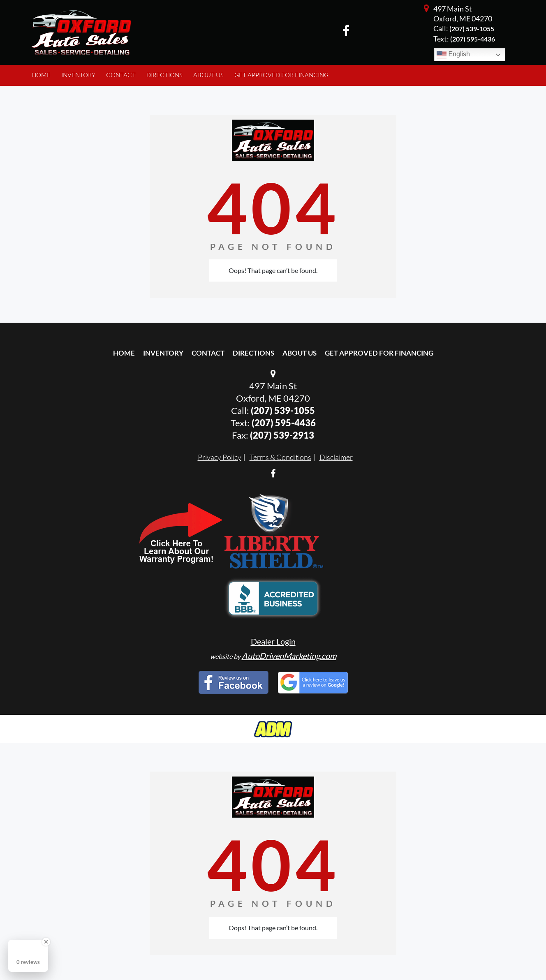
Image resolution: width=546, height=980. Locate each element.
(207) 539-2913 (282, 435)
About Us (300, 353)
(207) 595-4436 (284, 423)
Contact (208, 353)
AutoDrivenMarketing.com (289, 656)
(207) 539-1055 (472, 29)
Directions (253, 353)
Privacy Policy (220, 457)
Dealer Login (273, 641)
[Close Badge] (46, 942)
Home (124, 353)
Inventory (163, 353)
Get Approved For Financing (379, 353)
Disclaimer (336, 457)
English (453, 55)
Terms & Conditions (280, 457)
